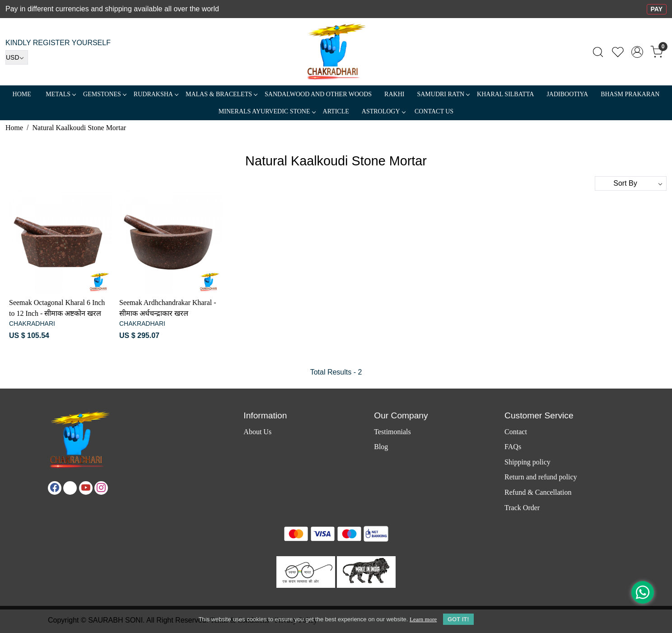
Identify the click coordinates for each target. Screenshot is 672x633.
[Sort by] (631, 183)
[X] (70, 488)
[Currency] (17, 57)
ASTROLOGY (383, 111)
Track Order (522, 508)
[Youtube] (86, 488)
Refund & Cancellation (538, 492)
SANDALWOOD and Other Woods (318, 94)
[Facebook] (55, 488)
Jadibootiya (567, 94)
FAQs (513, 447)
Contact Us (434, 111)
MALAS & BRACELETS (221, 94)
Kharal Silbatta (505, 94)
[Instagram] (101, 488)
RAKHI (394, 94)
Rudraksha (156, 94)
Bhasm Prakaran (630, 94)
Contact (516, 432)
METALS (61, 94)
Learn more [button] (423, 619)
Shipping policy (527, 462)
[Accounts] (637, 52)
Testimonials (392, 432)
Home (22, 94)
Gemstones (105, 94)
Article (336, 111)
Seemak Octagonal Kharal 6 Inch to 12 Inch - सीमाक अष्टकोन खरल (57, 308)
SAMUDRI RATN (443, 94)
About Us (257, 432)
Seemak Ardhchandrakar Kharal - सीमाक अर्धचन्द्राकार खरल (168, 308)
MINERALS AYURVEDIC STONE (267, 111)
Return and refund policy (541, 477)
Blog (381, 447)
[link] (598, 52)
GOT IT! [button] (458, 619)
